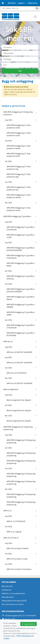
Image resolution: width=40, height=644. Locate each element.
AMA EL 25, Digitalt (14, 532)
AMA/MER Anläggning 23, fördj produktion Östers (19, 209)
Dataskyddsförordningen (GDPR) (14, 601)
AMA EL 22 (8, 511)
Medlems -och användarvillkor (13, 593)
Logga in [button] (21, 3)
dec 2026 (9, 203)
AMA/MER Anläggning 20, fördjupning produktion (18, 113)
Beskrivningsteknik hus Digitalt (19, 400)
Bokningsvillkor (8, 597)
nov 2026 (9, 182)
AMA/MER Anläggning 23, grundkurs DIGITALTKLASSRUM (21, 249)
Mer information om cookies (13, 604)
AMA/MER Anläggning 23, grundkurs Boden (21, 264)
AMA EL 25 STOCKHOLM (16, 521)
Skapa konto (33, 3)
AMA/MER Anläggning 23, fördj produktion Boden (19, 147)
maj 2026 (9, 120)
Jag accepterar (28, 624)
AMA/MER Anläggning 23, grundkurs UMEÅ (21, 314)
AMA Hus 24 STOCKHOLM (16, 373)
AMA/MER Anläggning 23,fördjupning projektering (21, 441)
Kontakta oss (7, 590)
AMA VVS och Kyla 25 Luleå (17, 559)
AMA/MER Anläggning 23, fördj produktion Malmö (19, 196)
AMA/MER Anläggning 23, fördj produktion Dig (19, 168)
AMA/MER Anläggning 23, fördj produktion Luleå (19, 134)
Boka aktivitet (7, 586)
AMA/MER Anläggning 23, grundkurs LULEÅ (21, 236)
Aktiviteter (12, 3)
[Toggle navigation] (35, 17)
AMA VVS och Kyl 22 (11, 538)
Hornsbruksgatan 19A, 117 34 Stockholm (20, 616)
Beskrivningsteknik (11, 389)
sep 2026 (8, 141)
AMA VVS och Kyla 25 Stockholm (19, 569)
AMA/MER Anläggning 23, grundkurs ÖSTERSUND (21, 334)
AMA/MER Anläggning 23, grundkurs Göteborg (21, 277)
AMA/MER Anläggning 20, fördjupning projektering (18, 428)
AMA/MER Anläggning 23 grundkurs (17, 216)
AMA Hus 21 (8, 341)
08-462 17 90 (10, 619)
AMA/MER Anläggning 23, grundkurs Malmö (21, 298)
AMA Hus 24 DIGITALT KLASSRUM (19, 352)
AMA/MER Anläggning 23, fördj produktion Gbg (19, 176)
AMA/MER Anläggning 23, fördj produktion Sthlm (19, 126)
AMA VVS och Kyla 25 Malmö (18, 548)
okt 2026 (8, 161)
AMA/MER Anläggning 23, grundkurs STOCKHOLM (21, 228)
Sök (20, 71)
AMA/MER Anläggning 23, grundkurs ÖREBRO (21, 306)
